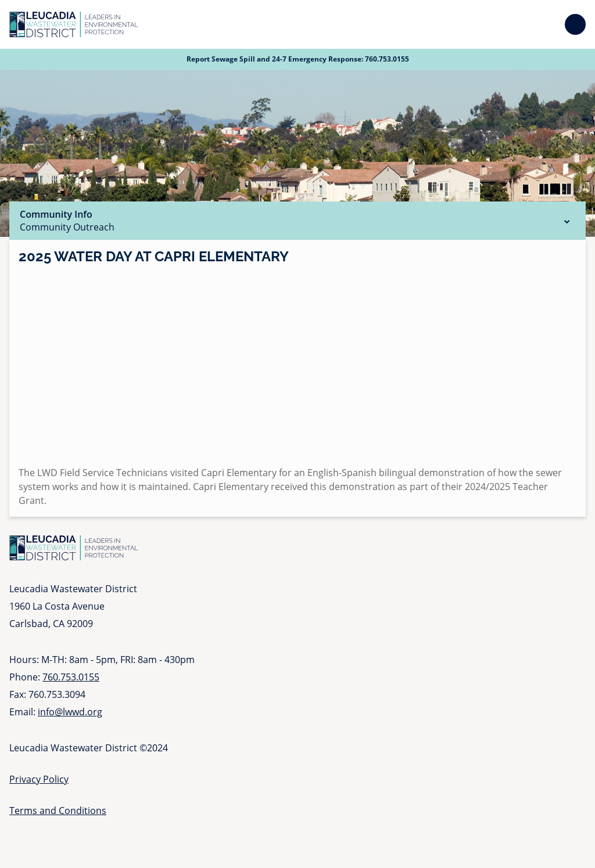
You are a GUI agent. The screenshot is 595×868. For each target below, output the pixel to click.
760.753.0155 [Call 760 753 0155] (387, 59)
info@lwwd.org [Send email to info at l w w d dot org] (70, 712)
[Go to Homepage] (74, 24)
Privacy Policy (39, 779)
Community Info (297, 221)
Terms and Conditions (58, 811)
